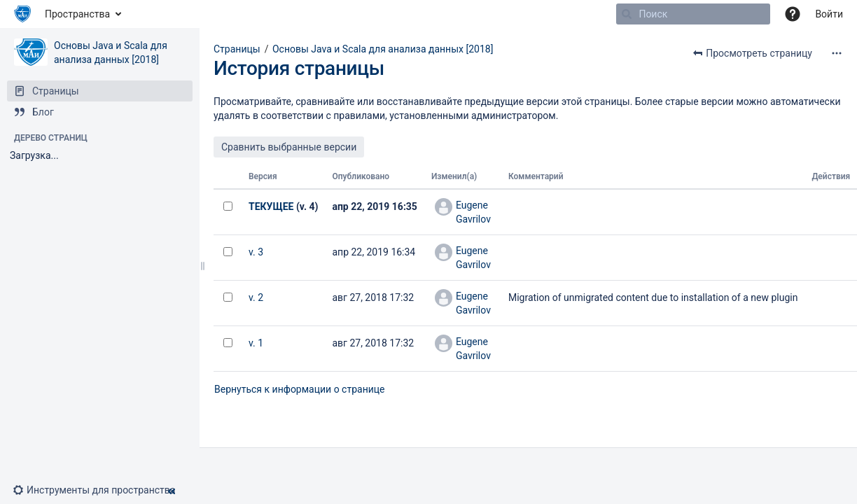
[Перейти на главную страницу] (22, 14)
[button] (99, 490)
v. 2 (256, 297)
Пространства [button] (77, 14)
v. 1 (256, 343)
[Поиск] (627, 14)
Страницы (237, 49)
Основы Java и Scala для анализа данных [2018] (383, 49)
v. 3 (256, 252)
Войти (829, 14)
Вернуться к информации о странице (300, 389)
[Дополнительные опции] (837, 53)
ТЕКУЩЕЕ (271, 206)
